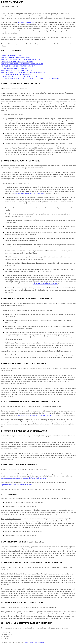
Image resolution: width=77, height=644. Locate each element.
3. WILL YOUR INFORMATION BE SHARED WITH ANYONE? (20, 60)
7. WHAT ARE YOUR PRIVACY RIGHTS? (14, 68)
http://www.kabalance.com (26, 22)
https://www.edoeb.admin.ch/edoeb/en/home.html (16, 485)
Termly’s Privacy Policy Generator (35, 642)
